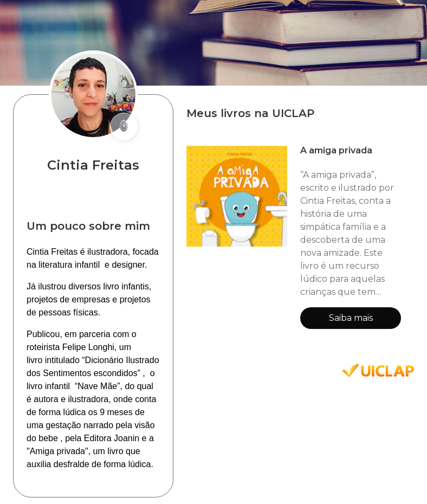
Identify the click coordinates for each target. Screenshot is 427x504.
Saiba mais (351, 318)
